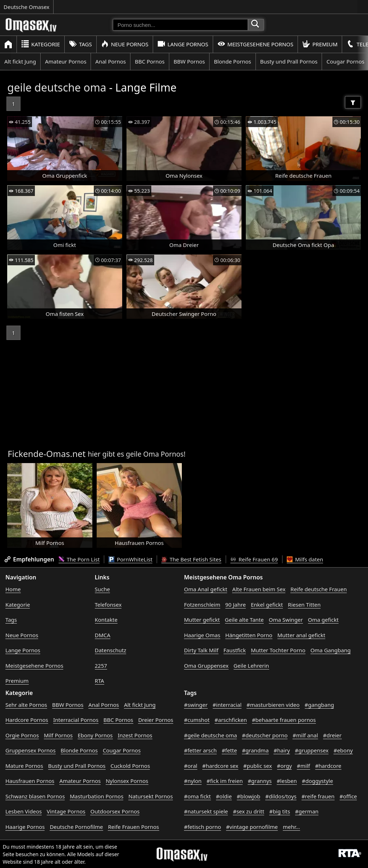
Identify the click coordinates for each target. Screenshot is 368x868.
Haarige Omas (202, 635)
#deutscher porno (265, 735)
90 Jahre (236, 605)
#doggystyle (318, 781)
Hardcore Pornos (27, 720)
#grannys (260, 781)
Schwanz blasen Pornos (35, 796)
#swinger (196, 705)
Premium (320, 44)
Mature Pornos (24, 766)
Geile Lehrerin (251, 666)
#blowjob (249, 796)
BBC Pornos (150, 61)
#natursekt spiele (206, 811)
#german (307, 811)
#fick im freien (225, 781)
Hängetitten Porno (249, 635)
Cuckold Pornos (130, 766)
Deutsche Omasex (27, 7)
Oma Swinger (286, 620)
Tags (80, 44)
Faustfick (235, 650)
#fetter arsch (200, 750)
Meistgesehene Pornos (256, 44)
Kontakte (106, 620)
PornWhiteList (130, 559)
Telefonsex (108, 605)
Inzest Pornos (135, 735)
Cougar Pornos (122, 750)
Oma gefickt (323, 620)
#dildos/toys (281, 796)
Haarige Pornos (25, 827)
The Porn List (79, 559)
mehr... (291, 827)
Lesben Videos (24, 811)
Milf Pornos (58, 735)
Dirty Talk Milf (201, 650)
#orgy (285, 766)
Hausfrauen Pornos (30, 781)
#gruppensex (312, 750)
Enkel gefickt (267, 605)
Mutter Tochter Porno (278, 650)
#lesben (287, 781)
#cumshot (197, 720)
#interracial (227, 705)
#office (348, 796)
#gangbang (319, 705)
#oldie (224, 796)
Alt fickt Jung (20, 61)
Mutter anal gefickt (301, 635)
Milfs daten (305, 559)
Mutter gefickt (202, 620)
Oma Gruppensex (206, 666)
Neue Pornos (125, 44)
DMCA (103, 635)
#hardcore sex (220, 766)
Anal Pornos (111, 61)
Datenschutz (111, 650)
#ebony (343, 750)
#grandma (255, 750)
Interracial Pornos (76, 720)
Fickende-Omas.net (47, 454)
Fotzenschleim (202, 605)
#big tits (280, 811)
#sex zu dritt (249, 811)
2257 (101, 666)
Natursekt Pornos (151, 796)
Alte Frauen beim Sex (259, 589)
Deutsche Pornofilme (76, 827)
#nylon (193, 781)
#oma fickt (197, 796)
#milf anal (305, 735)
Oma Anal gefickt (206, 589)
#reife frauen (318, 796)
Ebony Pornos (95, 735)
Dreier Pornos (156, 720)
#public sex (258, 766)
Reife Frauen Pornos (133, 827)
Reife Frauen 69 (254, 559)
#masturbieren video (273, 705)
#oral (191, 766)
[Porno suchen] (180, 25)
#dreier (332, 735)
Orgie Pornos (22, 735)
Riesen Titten (304, 605)
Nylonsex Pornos (127, 781)
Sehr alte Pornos (26, 705)
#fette (229, 750)
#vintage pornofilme (252, 827)
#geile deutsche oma (210, 735)
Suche (102, 589)
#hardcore (328, 766)
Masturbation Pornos (96, 796)
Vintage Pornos (66, 811)
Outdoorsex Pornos (115, 811)
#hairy (282, 750)
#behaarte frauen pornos (284, 720)
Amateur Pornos (66, 61)
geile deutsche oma (57, 87)
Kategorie (41, 44)
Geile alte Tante (244, 620)
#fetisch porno (203, 827)
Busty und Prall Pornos (289, 61)
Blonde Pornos (232, 61)
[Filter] (353, 102)
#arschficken (231, 720)
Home (13, 589)
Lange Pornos (183, 44)
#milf (303, 766)
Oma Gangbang (331, 650)
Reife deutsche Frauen (319, 589)
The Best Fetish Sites (191, 559)
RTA (100, 681)
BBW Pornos (189, 61)
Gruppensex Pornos (31, 750)
